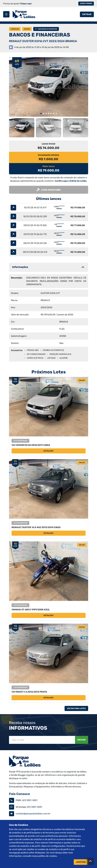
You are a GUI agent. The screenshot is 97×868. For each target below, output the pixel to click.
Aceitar (81, 862)
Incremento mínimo (48, 155)
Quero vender (86, 3)
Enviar (82, 740)
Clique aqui (26, 4)
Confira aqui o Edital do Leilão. (71, 181)
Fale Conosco (19, 794)
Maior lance (48, 166)
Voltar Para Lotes (76, 708)
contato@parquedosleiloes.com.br (33, 814)
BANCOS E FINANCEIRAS (40, 35)
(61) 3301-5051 (30, 800)
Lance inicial (48, 144)
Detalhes (48, 451)
